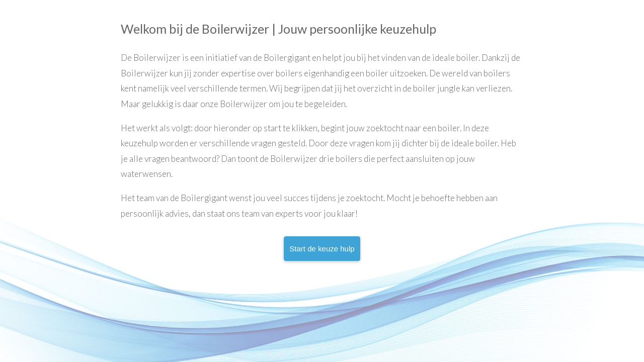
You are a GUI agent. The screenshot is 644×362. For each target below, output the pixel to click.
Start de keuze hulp (322, 249)
